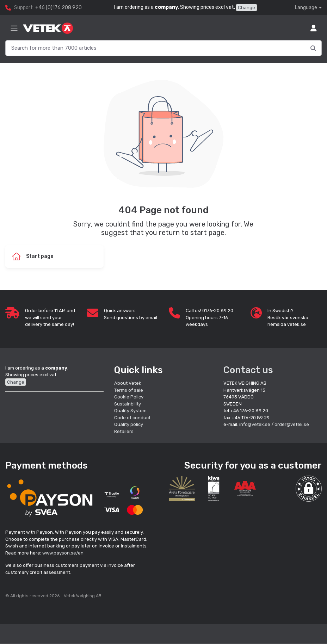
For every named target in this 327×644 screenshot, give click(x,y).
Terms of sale (129, 390)
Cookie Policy (129, 397)
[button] (309, 489)
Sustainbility (128, 404)
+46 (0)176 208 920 (58, 8)
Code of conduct (132, 418)
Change (246, 8)
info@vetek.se (255, 424)
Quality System (130, 411)
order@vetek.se (292, 424)
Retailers (124, 431)
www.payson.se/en (63, 553)
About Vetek (128, 383)
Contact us (248, 370)
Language (306, 8)
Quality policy (129, 424)
